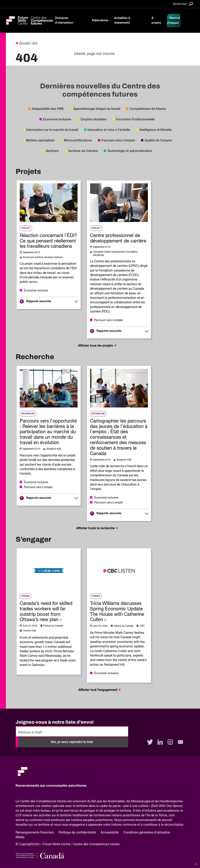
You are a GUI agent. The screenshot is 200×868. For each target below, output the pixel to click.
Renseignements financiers (35, 833)
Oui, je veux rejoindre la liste (72, 742)
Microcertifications (78, 140)
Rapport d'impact (174, 21)
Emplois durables (94, 119)
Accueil (23, 43)
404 (35, 43)
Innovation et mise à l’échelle (109, 130)
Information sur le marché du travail (52, 130)
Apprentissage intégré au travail (97, 109)
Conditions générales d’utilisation (147, 833)
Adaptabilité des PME (48, 109)
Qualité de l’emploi (158, 140)
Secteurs (52, 151)
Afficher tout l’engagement (100, 690)
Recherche (28, 414)
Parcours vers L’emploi (118, 140)
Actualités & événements (122, 20)
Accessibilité (110, 833)
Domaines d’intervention (64, 20)
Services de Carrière (83, 151)
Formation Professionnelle (135, 119)
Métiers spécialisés (40, 140)
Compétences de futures (148, 109)
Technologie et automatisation (130, 151)
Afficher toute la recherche (98, 528)
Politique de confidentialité (77, 833)
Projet (26, 228)
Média (20, 837)
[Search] (183, 4)
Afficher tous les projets (98, 346)
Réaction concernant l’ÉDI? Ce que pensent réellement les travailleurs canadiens (48, 241)
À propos (156, 20)
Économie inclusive (57, 119)
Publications (100, 20)
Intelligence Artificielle (155, 130)
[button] (195, 864)
